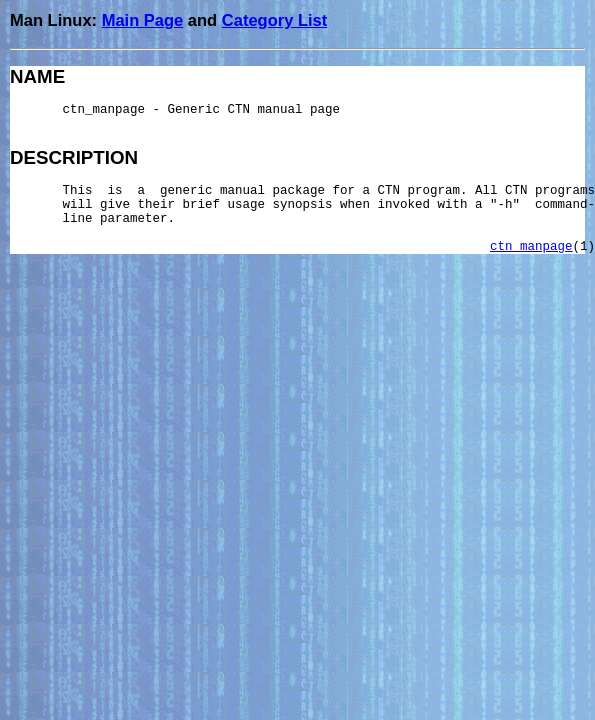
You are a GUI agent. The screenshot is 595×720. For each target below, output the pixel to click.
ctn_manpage (531, 247)
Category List (274, 20)
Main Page (143, 20)
